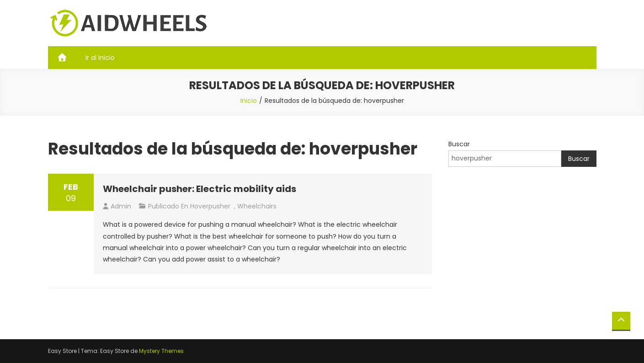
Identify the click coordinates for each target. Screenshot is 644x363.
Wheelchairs (257, 206)
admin (121, 206)
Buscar (459, 144)
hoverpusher (210, 206)
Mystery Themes (161, 351)
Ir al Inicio (100, 58)
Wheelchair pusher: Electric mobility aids (200, 189)
